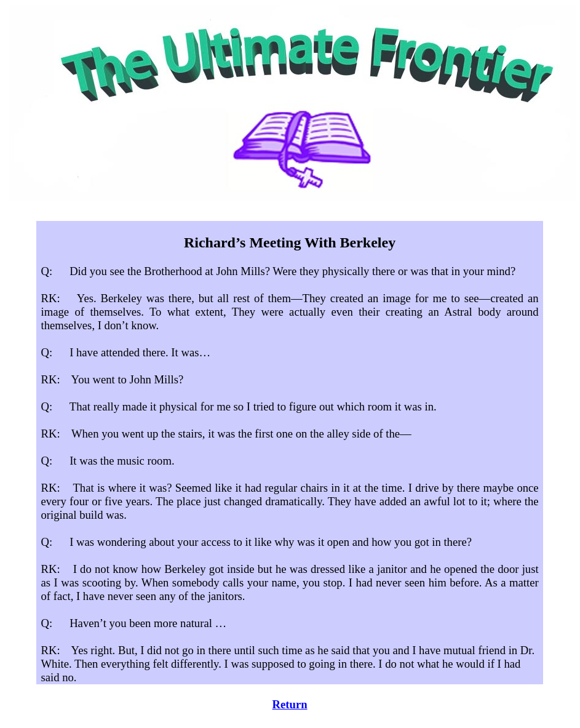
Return (290, 704)
